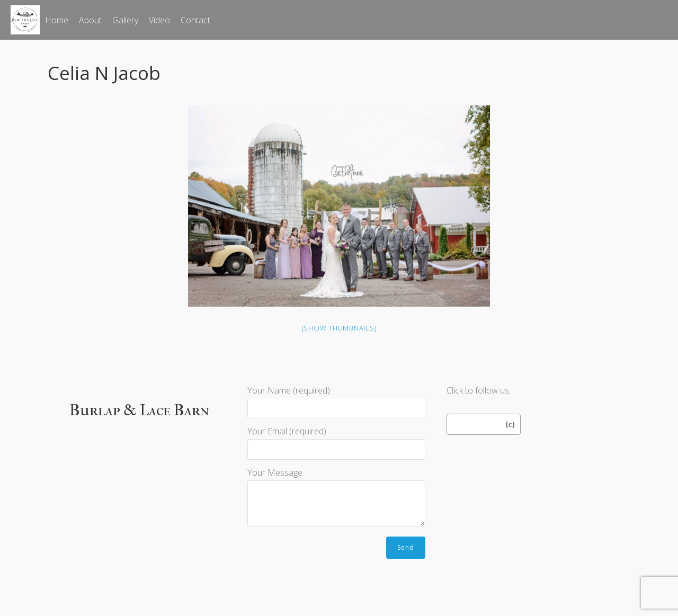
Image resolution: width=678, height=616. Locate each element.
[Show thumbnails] (339, 328)
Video (159, 20)
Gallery (125, 20)
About (90, 20)
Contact (195, 20)
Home (57, 20)
